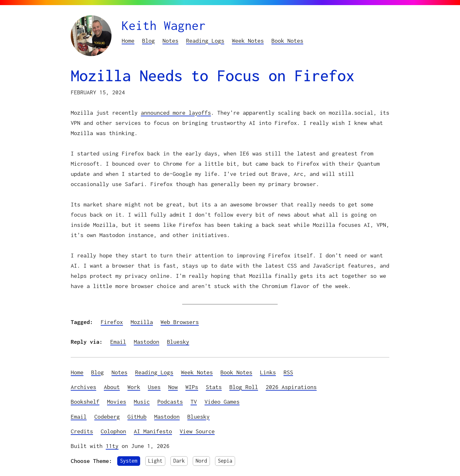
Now (173, 387)
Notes (170, 41)
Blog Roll (244, 387)
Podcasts (170, 402)
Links (268, 372)
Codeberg (107, 417)
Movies (117, 402)
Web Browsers (180, 322)
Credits (82, 431)
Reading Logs (205, 41)
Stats (214, 387)
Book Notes (287, 41)
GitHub (137, 417)
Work (134, 387)
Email (118, 342)
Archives (83, 387)
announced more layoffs (176, 113)
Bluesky (178, 342)
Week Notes (248, 41)
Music (142, 402)
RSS (288, 372)
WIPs (192, 387)
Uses (154, 387)
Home (128, 41)
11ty (112, 446)
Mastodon (147, 342)
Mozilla (142, 322)
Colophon (113, 431)
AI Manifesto (153, 431)
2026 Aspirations (291, 387)
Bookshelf (85, 402)
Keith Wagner (164, 25)
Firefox (112, 322)
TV (194, 402)
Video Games (222, 402)
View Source (197, 431)
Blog (148, 41)
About (112, 387)
